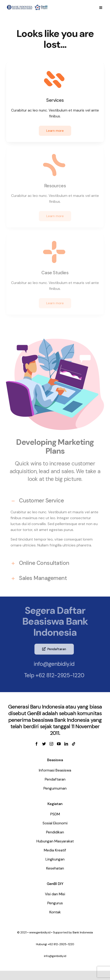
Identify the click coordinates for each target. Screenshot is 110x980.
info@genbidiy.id (51, 664)
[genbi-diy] (27, 5)
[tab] (55, 499)
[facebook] (37, 744)
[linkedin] (66, 744)
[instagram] (51, 744)
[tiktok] (74, 744)
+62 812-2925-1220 (57, 675)
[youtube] (59, 744)
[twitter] (44, 744)
